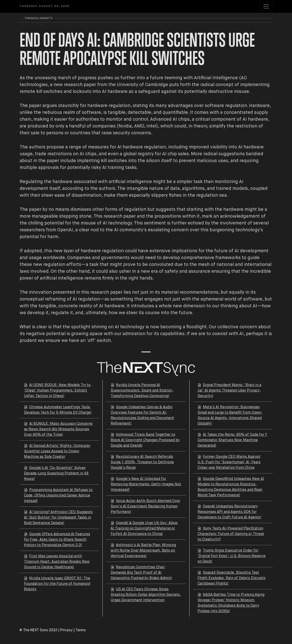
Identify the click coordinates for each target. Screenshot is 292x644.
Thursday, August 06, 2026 (44, 6)
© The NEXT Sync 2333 (38, 630)
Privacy (66, 630)
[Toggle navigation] (266, 6)
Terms (81, 630)
